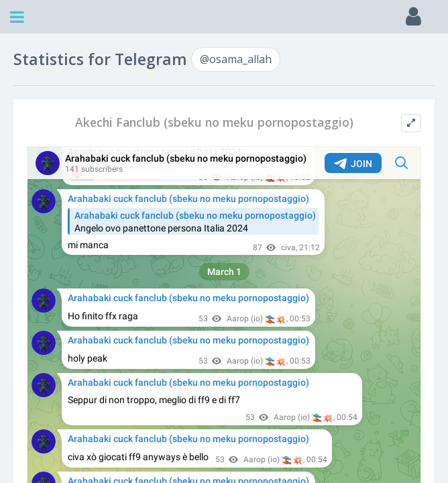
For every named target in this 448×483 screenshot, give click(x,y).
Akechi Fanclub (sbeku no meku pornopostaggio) (214, 122)
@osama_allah (236, 59)
